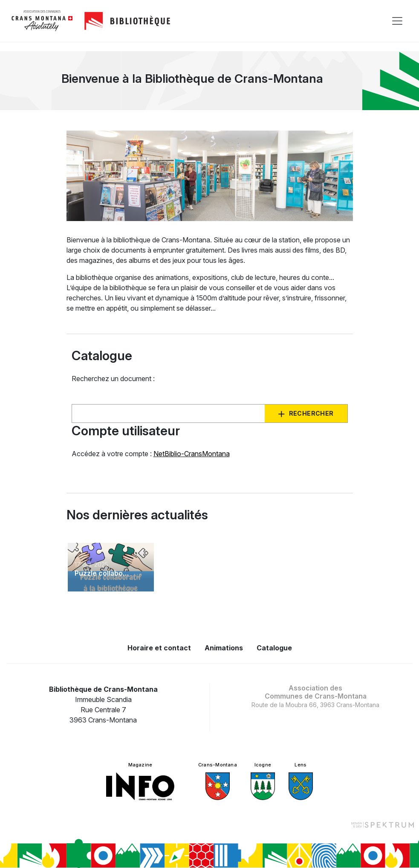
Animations (224, 648)
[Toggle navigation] (397, 21)
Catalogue (274, 648)
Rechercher (311, 413)
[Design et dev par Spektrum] (382, 825)
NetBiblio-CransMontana (192, 454)
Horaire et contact (159, 648)
